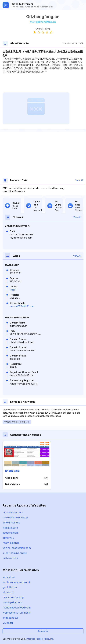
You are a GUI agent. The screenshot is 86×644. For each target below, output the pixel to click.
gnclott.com (10, 587)
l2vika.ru (8, 623)
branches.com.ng (13, 597)
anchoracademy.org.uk (16, 582)
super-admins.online (15, 553)
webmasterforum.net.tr (16, 613)
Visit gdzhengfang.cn (43, 22)
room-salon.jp (11, 543)
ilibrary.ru (8, 538)
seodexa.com (11, 533)
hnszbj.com (12, 471)
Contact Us (43, 631)
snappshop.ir (10, 618)
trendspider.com (12, 602)
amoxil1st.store (11, 523)
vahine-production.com (17, 548)
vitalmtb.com (10, 528)
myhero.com (10, 558)
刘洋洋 (13, 290)
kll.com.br (9, 592)
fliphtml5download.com (17, 608)
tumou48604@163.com (22, 306)
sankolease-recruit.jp (15, 517)
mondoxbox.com (13, 512)
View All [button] (79, 180)
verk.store (9, 577)
